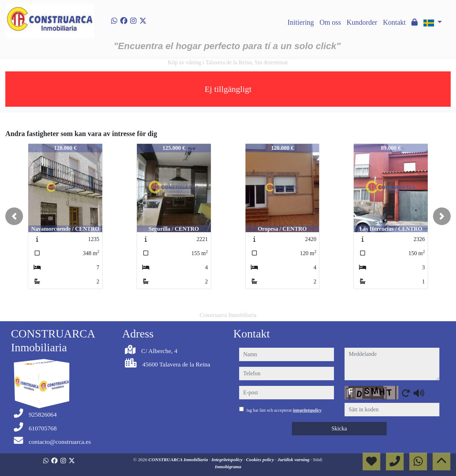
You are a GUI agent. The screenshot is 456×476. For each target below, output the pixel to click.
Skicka (339, 428)
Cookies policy (261, 460)
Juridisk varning (294, 460)
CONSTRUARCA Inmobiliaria (179, 460)
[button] (14, 216)
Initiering (301, 22)
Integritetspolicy (228, 460)
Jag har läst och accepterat (284, 410)
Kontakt (394, 22)
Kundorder (362, 22)
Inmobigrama (228, 467)
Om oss (330, 22)
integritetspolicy (307, 410)
